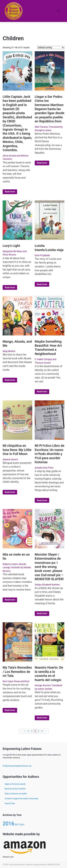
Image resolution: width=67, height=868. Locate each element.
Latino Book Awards (17, 865)
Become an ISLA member (15, 789)
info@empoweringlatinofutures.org (17, 766)
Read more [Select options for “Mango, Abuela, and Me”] (10, 380)
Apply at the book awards (15, 784)
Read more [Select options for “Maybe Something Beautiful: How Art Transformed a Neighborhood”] (42, 392)
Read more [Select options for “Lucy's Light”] (10, 288)
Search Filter (10, 803)
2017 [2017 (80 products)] (17, 825)
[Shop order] (51, 48)
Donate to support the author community (21, 799)
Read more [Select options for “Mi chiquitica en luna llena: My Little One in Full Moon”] (10, 492)
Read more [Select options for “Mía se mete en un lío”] (10, 600)
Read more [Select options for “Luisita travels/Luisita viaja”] (42, 284)
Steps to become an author (16, 794)
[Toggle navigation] (59, 11)
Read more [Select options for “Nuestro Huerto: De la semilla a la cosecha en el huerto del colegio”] (42, 718)
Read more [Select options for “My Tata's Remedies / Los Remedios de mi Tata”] (10, 710)
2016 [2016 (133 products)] (8, 824)
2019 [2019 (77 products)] (22, 825)
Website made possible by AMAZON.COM (43, 865)
